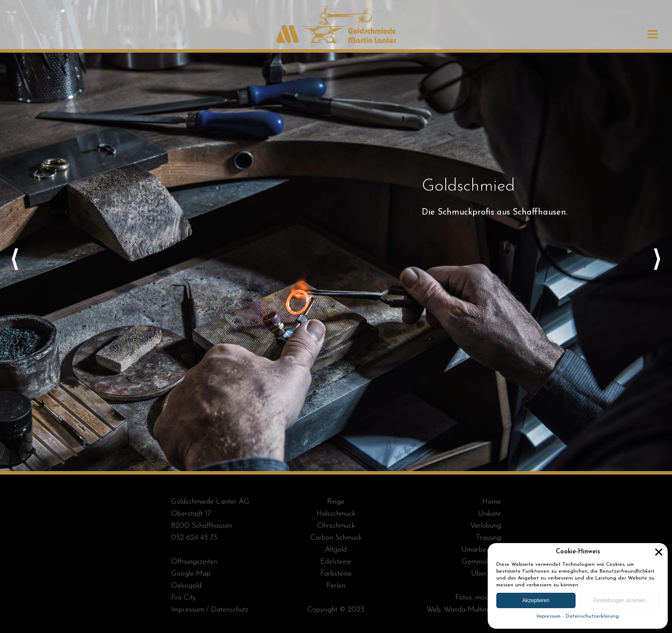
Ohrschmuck (336, 526)
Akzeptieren (536, 600)
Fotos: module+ (478, 598)
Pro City (183, 598)
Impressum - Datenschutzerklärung (578, 616)
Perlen (336, 586)
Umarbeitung (481, 550)
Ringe (336, 502)
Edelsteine (336, 562)
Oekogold (186, 586)
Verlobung (486, 526)
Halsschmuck (336, 514)
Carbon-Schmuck (336, 538)
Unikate (489, 514)
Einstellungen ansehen (619, 600)
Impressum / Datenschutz (210, 610)
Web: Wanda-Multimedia (464, 610)
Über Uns (486, 574)
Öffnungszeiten (194, 562)
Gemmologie (481, 562)
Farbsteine (336, 574)
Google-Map (191, 574)
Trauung (489, 538)
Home (492, 502)
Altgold (336, 550)
